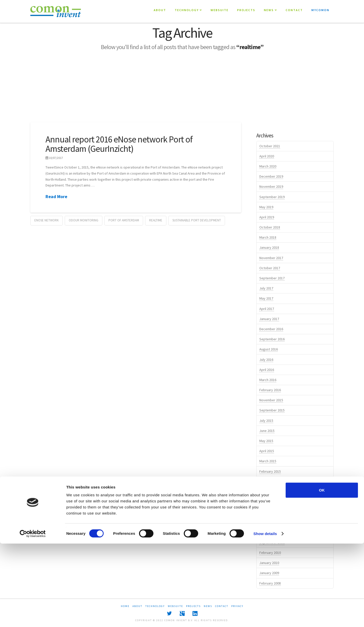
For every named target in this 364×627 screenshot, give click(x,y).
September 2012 (272, 542)
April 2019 (267, 217)
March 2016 (268, 380)
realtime (156, 220)
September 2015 (272, 410)
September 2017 (272, 278)
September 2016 (272, 339)
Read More (56, 196)
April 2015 (267, 451)
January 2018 (269, 247)
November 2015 (271, 400)
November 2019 (271, 186)
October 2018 (270, 227)
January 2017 (269, 319)
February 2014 (270, 532)
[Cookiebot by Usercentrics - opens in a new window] (33, 617)
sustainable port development (197, 220)
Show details (265, 617)
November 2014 (271, 492)
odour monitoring (84, 220)
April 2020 (267, 156)
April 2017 (267, 309)
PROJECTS (246, 10)
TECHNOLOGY (187, 10)
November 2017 (271, 258)
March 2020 (268, 166)
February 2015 (270, 471)
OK (322, 573)
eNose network (47, 220)
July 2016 (266, 360)
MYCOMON (320, 10)
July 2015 (266, 421)
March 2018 (268, 237)
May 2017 (266, 298)
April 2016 (267, 370)
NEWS (269, 10)
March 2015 (268, 461)
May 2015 (266, 441)
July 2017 (266, 288)
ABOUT (160, 10)
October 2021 (270, 146)
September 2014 (272, 512)
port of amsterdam (124, 220)
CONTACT (294, 10)
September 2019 (272, 197)
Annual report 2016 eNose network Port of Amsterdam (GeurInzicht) (119, 144)
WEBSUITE (220, 10)
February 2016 (270, 390)
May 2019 (266, 207)
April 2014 (267, 522)
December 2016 (271, 329)
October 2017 (270, 268)
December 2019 (271, 176)
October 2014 (270, 502)
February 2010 (270, 553)
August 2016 (269, 349)
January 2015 (269, 482)
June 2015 (267, 431)
